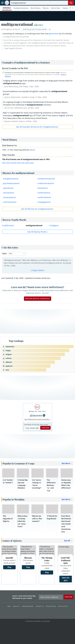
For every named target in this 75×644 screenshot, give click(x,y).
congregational (44, 202)
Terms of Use (63, 606)
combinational (44, 193)
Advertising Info (28, 606)
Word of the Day (37, 411)
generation (54, 34)
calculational (8, 193)
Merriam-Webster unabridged (38, 299)
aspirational (8, 188)
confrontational (10, 202)
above (32, 150)
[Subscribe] (69, 597)
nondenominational (46, 179)
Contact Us (40, 606)
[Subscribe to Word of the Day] (32, 428)
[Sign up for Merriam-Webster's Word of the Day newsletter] (51, 597)
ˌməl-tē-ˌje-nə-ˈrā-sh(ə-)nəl (35, 29)
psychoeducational (11, 183)
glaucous (36, 415)
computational (9, 197)
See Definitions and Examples (37, 419)
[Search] (42, 3)
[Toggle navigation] (2, 3)
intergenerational (11, 179)
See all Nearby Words (37, 232)
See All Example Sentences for (37, 127)
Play (9, 567)
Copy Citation (37, 270)
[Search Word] (71, 3)
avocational (43, 188)
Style (4, 253)
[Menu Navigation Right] (73, 8)
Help (9, 606)
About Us (17, 606)
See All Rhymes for (37, 209)
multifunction (8, 225)
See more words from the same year (18, 163)
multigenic (54, 225)
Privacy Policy (51, 606)
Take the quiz (66, 579)
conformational (44, 197)
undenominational (46, 183)
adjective (39, 25)
